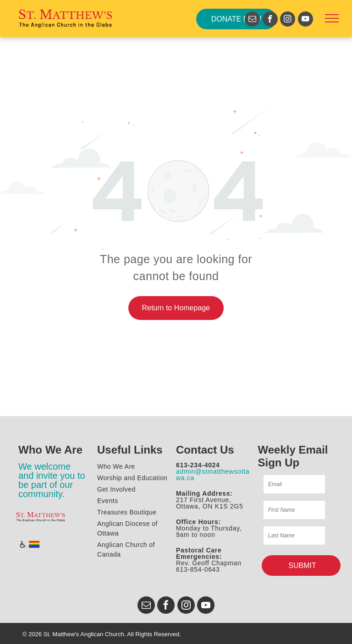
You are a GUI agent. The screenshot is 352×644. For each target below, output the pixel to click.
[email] (252, 20)
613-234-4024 (198, 465)
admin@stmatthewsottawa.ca (213, 475)
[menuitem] (138, 467)
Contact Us (205, 450)
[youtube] (305, 20)
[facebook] (270, 20)
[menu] (332, 18)
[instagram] (288, 20)
